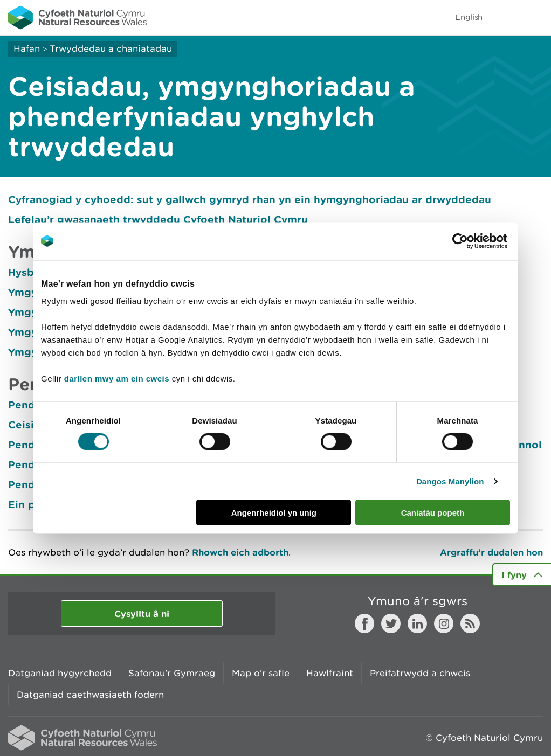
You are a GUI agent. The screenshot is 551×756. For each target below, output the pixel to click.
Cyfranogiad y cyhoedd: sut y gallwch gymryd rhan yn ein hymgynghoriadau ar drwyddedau (250, 199)
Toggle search (506, 17)
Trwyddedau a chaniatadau (111, 48)
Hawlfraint (330, 673)
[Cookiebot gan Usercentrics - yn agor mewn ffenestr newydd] (479, 241)
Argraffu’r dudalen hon (491, 552)
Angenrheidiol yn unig (274, 513)
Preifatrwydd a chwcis (420, 673)
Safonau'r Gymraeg (172, 673)
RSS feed (470, 623)
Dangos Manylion (450, 481)
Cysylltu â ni (142, 613)
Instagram (444, 623)
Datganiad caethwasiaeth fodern (90, 695)
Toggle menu (536, 17)
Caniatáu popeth (433, 513)
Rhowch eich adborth (240, 552)
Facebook (364, 623)
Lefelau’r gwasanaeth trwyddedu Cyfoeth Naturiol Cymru (158, 219)
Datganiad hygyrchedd (60, 673)
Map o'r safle (261, 673)
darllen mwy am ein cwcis (117, 379)
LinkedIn (417, 623)
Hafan (27, 48)
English (469, 17)
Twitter (391, 623)
